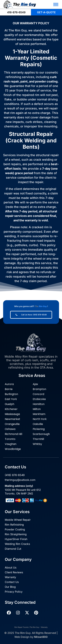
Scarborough (41, 434)
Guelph (10, 404)
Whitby (37, 444)
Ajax (35, 384)
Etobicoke (39, 399)
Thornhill (38, 439)
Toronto (10, 439)
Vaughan (11, 444)
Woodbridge (13, 449)
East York (11, 399)
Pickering (39, 429)
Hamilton (39, 404)
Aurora (9, 384)
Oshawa (10, 429)
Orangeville (12, 424)
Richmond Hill (13, 434)
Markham (39, 414)
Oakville (38, 424)
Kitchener (11, 409)
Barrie (9, 389)
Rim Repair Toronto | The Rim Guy (27, 627)
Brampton (39, 389)
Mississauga (12, 414)
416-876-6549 (16, 12)
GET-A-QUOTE (46, 12)
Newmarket (12, 419)
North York (40, 419)
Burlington (11, 394)
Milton (37, 409)
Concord (38, 394)
